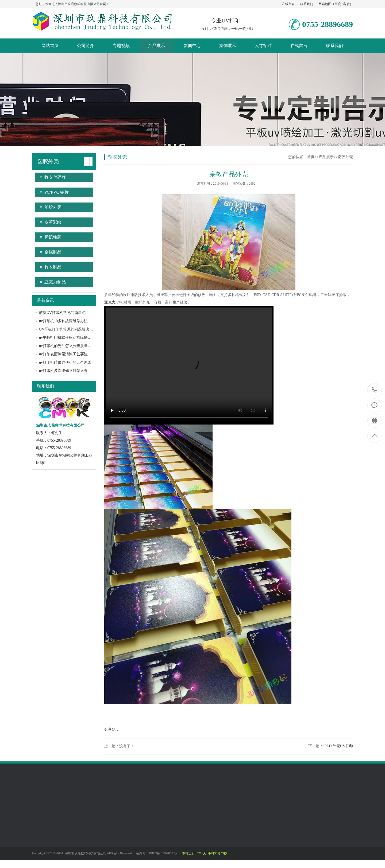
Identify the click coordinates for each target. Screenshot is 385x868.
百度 (338, 4)
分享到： (112, 729)
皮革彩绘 (53, 222)
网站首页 (50, 46)
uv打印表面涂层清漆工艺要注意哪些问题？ (75, 354)
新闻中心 (192, 46)
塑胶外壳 (48, 161)
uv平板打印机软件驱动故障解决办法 (69, 338)
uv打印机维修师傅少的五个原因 (65, 362)
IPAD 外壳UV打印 (338, 746)
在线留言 (288, 4)
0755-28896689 (375, 390)
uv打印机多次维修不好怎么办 (63, 371)
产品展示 (157, 46)
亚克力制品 (55, 282)
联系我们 (307, 4)
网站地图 (325, 4)
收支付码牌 (55, 177)
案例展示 (228, 46)
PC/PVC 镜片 (57, 192)
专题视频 (121, 46)
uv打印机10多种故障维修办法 (63, 321)
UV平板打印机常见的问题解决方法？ (70, 329)
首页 (311, 157)
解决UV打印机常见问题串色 (62, 313)
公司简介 (86, 46)
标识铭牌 (53, 237)
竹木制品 (53, 267)
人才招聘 (263, 46)
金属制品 (53, 252)
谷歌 (346, 4)
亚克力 (110, 302)
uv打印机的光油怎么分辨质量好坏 (67, 346)
